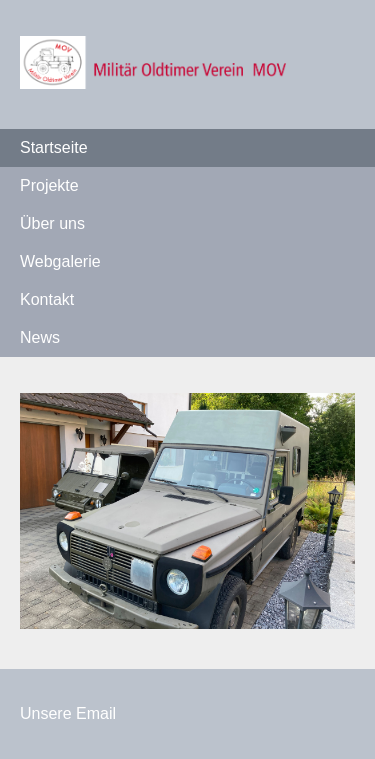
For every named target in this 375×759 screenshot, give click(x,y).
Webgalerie (60, 261)
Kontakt (47, 299)
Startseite (54, 147)
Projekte (49, 185)
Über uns (52, 223)
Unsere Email (68, 713)
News (40, 337)
